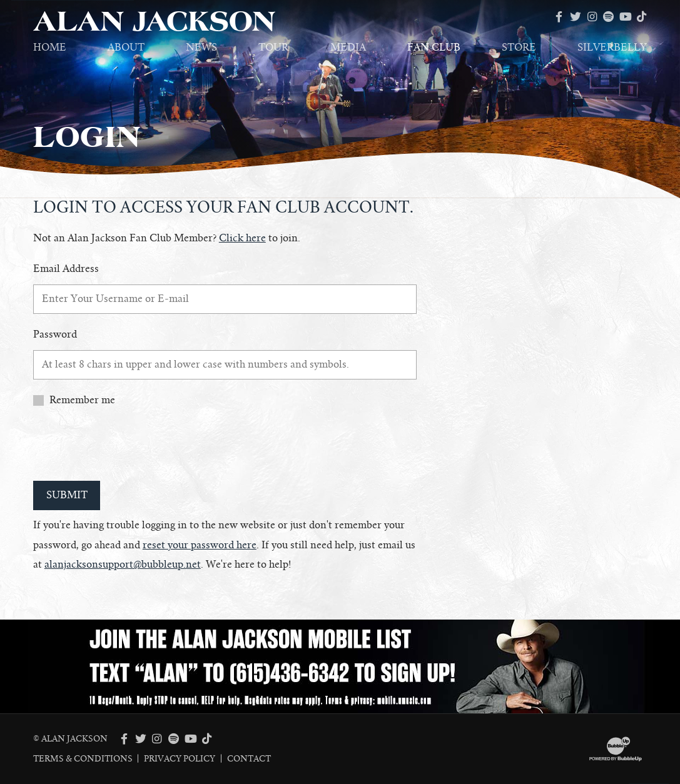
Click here (242, 238)
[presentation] (128, 446)
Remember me (82, 400)
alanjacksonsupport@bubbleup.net (123, 565)
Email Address (66, 269)
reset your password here (200, 545)
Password (55, 334)
